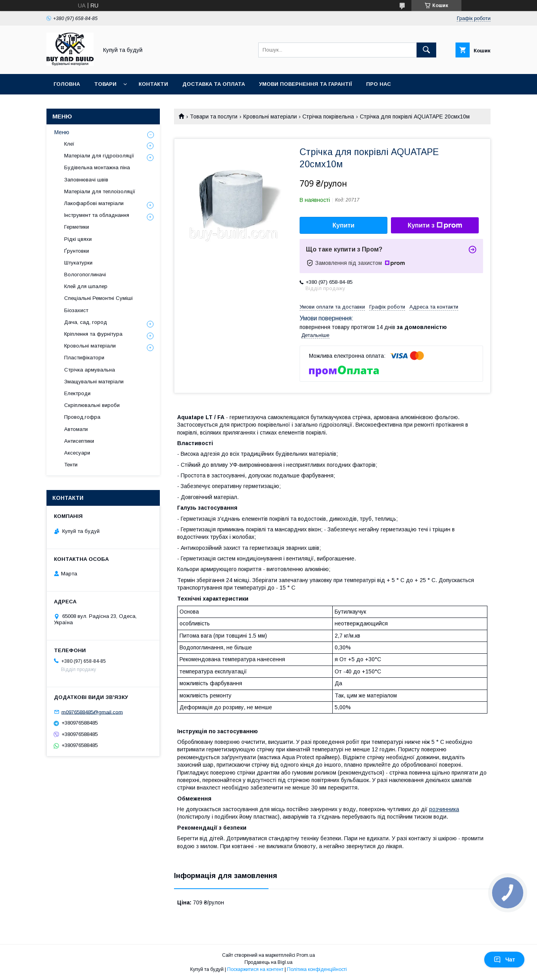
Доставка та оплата (214, 84)
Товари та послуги (214, 116)
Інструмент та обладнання (97, 215)
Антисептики (79, 441)
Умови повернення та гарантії (306, 84)
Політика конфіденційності (317, 969)
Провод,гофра (82, 417)
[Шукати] (426, 50)
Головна (67, 84)
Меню (62, 132)
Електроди (77, 393)
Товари (105, 84)
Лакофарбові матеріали (94, 203)
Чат (504, 960)
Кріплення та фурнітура (93, 334)
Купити (344, 225)
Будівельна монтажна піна (97, 167)
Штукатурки (78, 263)
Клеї (69, 144)
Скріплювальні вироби (92, 405)
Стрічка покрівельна (328, 116)
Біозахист (76, 310)
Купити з (435, 226)
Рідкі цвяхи (78, 239)
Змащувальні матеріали (94, 382)
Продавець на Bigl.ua (268, 962)
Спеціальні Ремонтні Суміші (98, 298)
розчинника (444, 809)
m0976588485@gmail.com (92, 712)
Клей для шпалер (86, 286)
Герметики (77, 227)
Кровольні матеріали (270, 116)
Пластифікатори (84, 358)
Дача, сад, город (86, 322)
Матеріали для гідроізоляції (99, 156)
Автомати (76, 429)
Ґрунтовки (77, 251)
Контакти (153, 84)
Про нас (379, 84)
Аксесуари (77, 453)
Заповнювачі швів (86, 180)
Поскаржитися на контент (255, 969)
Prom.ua (306, 955)
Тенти (71, 465)
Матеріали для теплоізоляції (100, 191)
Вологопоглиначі (85, 275)
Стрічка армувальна (90, 370)
